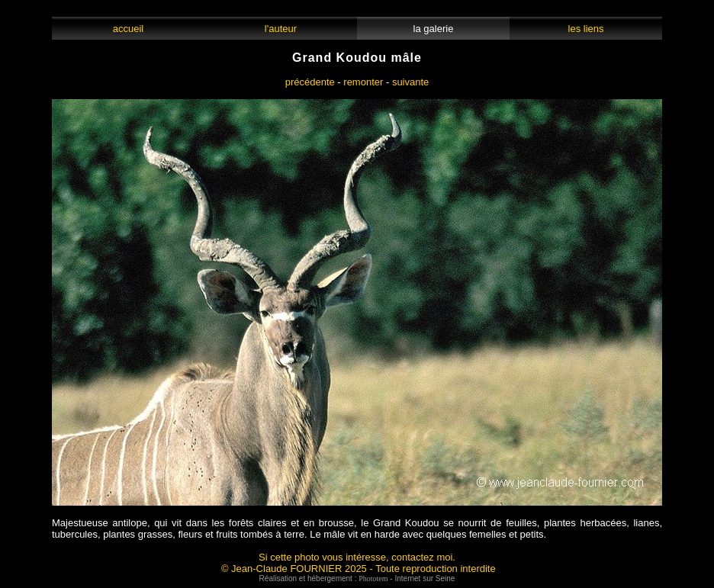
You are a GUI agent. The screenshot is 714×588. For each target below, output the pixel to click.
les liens (586, 29)
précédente (310, 82)
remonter (363, 82)
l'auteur (281, 29)
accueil (128, 29)
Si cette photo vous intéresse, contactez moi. (357, 557)
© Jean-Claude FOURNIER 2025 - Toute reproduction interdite (359, 569)
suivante (410, 82)
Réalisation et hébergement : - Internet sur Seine (357, 578)
